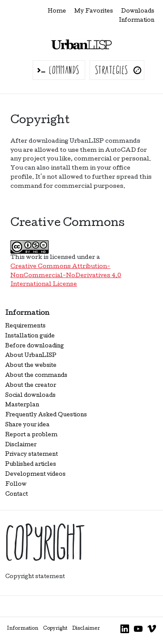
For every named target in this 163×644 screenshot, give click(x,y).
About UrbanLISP (31, 356)
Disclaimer (21, 445)
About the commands (36, 376)
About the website (31, 366)
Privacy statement (32, 455)
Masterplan (22, 405)
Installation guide (30, 336)
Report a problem (31, 435)
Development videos (35, 475)
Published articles (31, 465)
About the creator (31, 386)
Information (137, 21)
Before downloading (35, 346)
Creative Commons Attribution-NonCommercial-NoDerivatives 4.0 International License (66, 276)
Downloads (138, 11)
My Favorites (94, 11)
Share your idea (27, 425)
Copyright (55, 629)
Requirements (25, 326)
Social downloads (30, 396)
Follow (16, 485)
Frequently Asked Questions (46, 415)
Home (57, 11)
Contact (17, 495)
